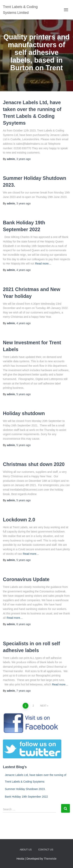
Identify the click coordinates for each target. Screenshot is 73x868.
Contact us (46, 850)
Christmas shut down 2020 (34, 464)
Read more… (43, 264)
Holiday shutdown (24, 413)
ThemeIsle (50, 859)
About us (26, 850)
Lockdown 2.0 (19, 520)
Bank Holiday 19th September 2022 (26, 797)
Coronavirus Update (26, 579)
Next (43, 706)
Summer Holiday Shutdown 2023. (25, 789)
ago (23, 159)
